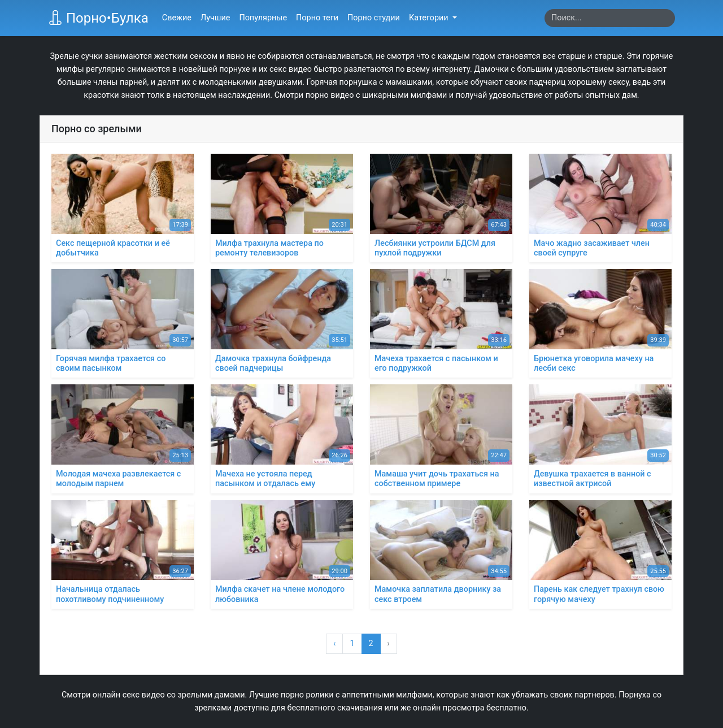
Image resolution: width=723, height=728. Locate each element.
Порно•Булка (98, 18)
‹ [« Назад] (334, 643)
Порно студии (374, 18)
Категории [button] (430, 18)
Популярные (263, 18)
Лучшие (215, 18)
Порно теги (317, 18)
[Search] (610, 18)
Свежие (177, 18)
